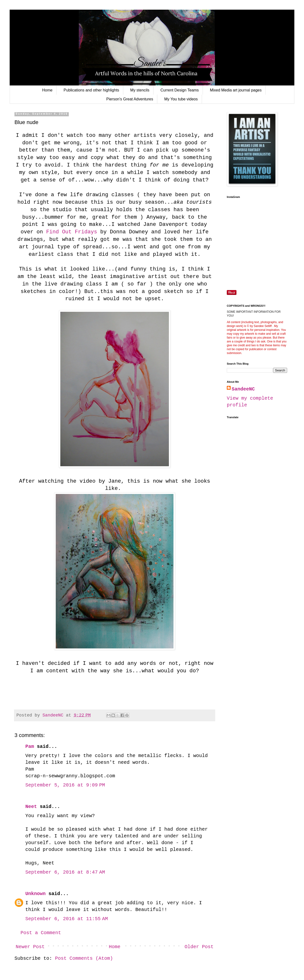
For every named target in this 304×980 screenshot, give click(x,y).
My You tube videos (181, 99)
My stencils (140, 90)
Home (47, 90)
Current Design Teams (180, 90)
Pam (30, 747)
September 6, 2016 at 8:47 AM (65, 872)
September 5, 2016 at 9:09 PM (65, 785)
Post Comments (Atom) (84, 958)
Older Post (199, 947)
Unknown (35, 894)
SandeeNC (243, 389)
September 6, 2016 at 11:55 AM (67, 919)
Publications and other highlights (91, 90)
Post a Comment (41, 933)
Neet (31, 807)
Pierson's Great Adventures (130, 99)
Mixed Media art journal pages (236, 90)
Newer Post (30, 947)
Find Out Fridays (72, 232)
